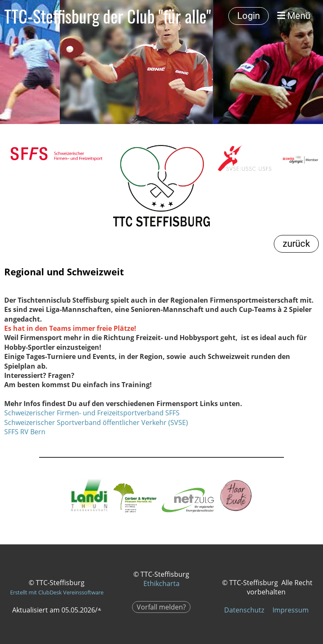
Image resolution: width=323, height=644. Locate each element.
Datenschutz (244, 610)
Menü (294, 16)
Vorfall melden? (161, 607)
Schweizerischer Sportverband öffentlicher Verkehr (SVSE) (96, 422)
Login (249, 16)
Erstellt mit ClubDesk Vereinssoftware (57, 592)
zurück (296, 244)
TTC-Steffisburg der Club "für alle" (108, 16)
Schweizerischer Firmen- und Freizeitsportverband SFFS (92, 413)
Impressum (291, 610)
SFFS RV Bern (25, 432)
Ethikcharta (161, 583)
